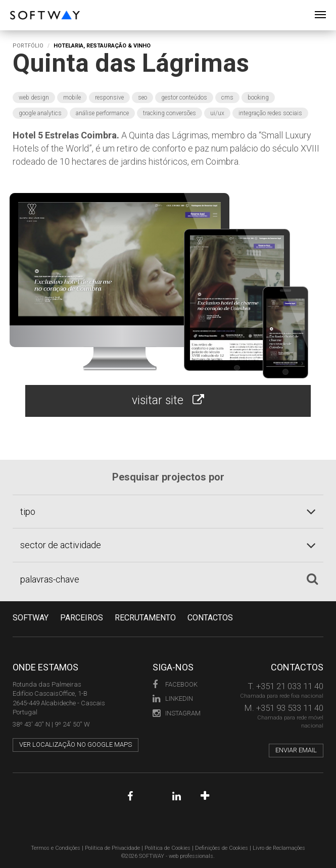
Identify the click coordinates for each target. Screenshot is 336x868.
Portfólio (28, 46)
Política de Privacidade (112, 848)
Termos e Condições (56, 848)
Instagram (177, 713)
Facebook (175, 684)
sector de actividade (61, 545)
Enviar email (296, 750)
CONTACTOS (210, 618)
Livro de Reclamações (279, 848)
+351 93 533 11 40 (290, 708)
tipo (28, 512)
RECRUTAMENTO (145, 618)
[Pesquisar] (312, 579)
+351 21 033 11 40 (290, 686)
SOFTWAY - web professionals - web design (17, 5)
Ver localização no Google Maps (76, 744)
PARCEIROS (82, 618)
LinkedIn (173, 698)
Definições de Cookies (222, 848)
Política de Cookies (167, 848)
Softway (31, 618)
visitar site (168, 400)
